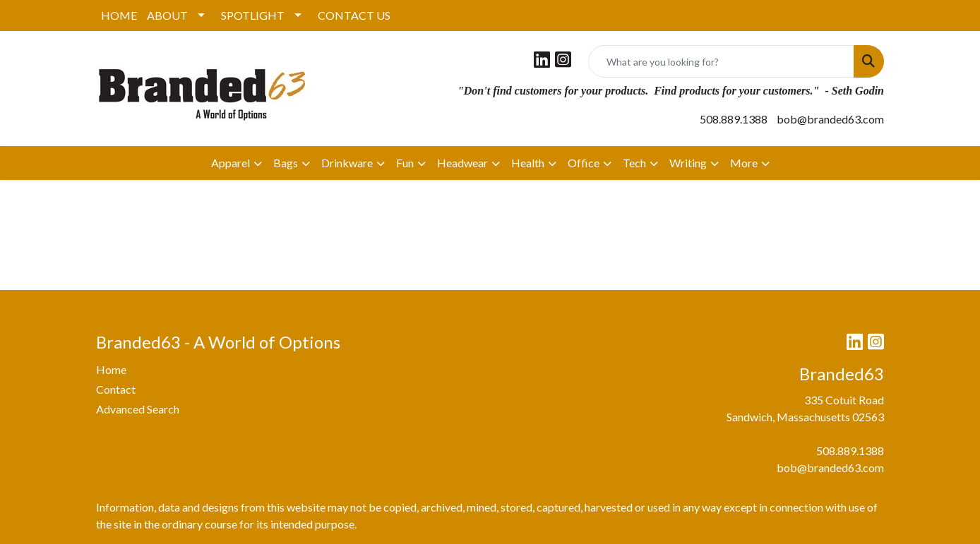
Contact (116, 389)
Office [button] (584, 163)
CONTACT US (354, 15)
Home (111, 369)
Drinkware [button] (347, 163)
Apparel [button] (231, 163)
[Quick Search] (721, 61)
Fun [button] (405, 163)
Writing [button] (688, 163)
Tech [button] (634, 163)
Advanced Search (138, 409)
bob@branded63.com (830, 119)
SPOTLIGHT (253, 15)
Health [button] (528, 163)
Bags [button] (286, 163)
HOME (119, 15)
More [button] (744, 163)
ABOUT (167, 15)
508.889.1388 (734, 119)
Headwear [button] (462, 163)
